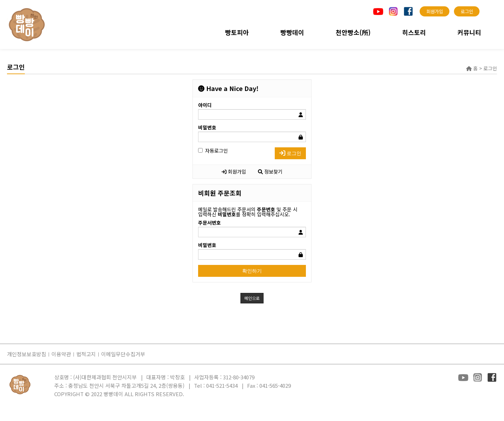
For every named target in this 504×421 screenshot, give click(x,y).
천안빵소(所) (353, 32)
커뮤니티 (469, 32)
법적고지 (86, 354)
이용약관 (61, 354)
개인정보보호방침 (27, 354)
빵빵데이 (292, 32)
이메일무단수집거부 (123, 354)
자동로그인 (213, 150)
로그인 (290, 153)
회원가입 (234, 171)
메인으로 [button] (252, 298)
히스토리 (414, 32)
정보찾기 (270, 171)
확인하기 (252, 271)
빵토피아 (237, 32)
